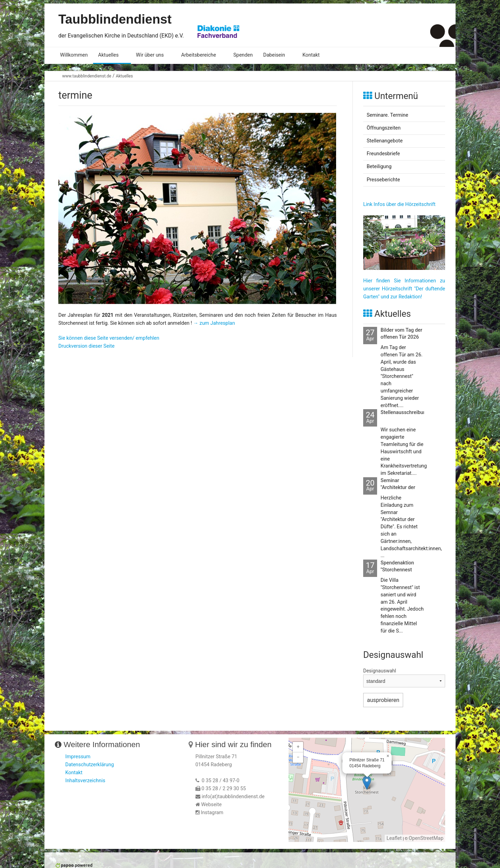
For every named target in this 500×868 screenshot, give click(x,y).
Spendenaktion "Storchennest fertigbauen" (397, 570)
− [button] (298, 757)
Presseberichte (383, 180)
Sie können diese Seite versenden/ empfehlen (109, 338)
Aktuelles (109, 55)
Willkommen (74, 55)
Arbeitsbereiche (199, 55)
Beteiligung (379, 167)
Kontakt (311, 55)
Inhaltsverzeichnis (85, 781)
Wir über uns (150, 55)
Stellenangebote (385, 141)
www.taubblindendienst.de (87, 76)
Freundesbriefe (383, 154)
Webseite (211, 805)
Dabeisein (274, 55)
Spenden (243, 55)
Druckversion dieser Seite (86, 346)
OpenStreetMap (426, 838)
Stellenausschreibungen (407, 412)
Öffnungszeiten (384, 128)
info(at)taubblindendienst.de (233, 797)
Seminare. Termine (387, 115)
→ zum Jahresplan (214, 323)
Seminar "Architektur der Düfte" (398, 487)
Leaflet (394, 838)
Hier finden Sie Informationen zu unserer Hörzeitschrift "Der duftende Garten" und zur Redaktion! (404, 289)
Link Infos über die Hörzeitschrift (399, 204)
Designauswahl (380, 671)
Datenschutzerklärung (90, 765)
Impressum (78, 757)
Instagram (212, 813)
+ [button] (298, 747)
